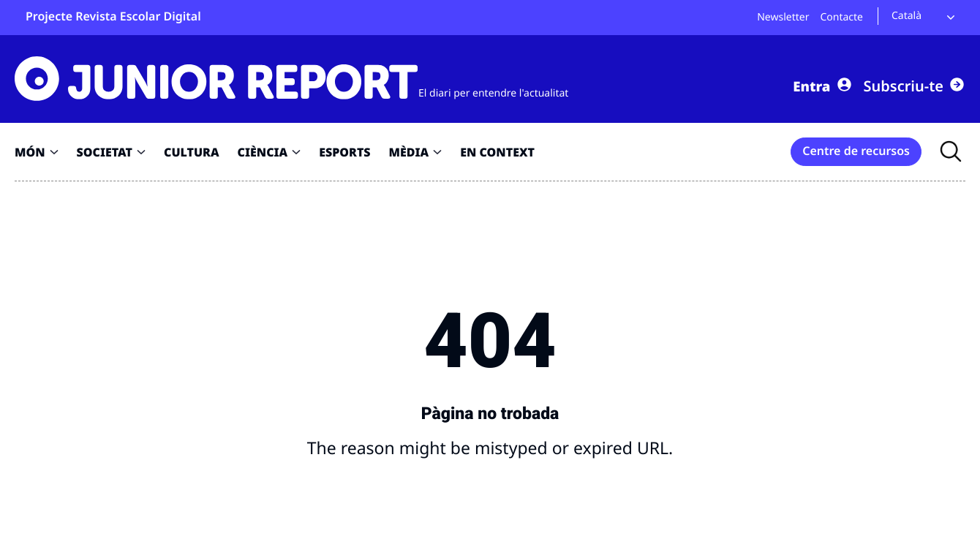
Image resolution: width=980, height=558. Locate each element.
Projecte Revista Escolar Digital (113, 16)
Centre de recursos (856, 151)
